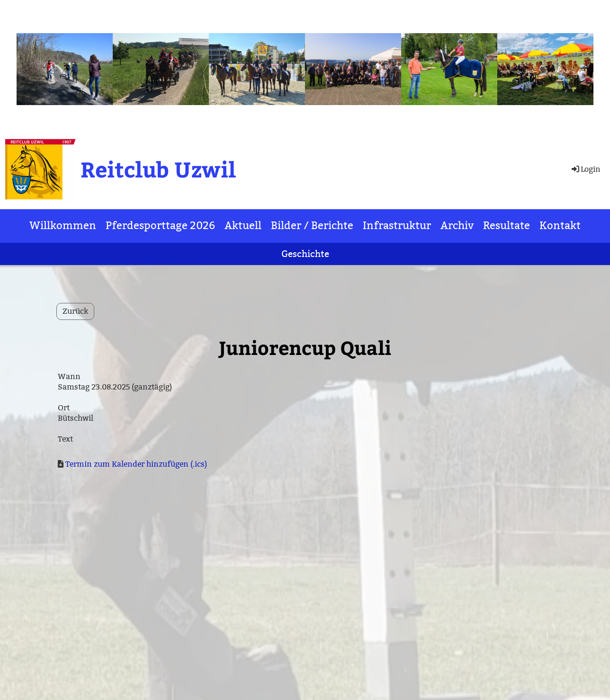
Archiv (457, 226)
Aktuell (243, 226)
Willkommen (63, 226)
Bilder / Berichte (312, 226)
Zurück (75, 311)
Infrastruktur (397, 226)
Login (585, 169)
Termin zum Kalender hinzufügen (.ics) (136, 464)
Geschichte (305, 254)
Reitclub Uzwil (158, 169)
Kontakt (560, 226)
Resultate (507, 226)
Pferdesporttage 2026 (160, 226)
